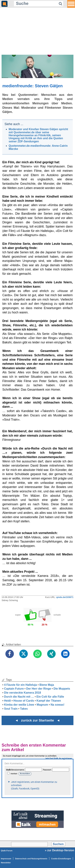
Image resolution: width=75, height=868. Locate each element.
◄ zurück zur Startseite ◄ (37, 720)
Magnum (42, 705)
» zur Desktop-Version (60, 850)
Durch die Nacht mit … (19, 697)
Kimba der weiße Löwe (19, 705)
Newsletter (6, 863)
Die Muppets (62, 689)
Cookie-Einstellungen (61, 859)
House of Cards (24, 701)
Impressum (6, 859)
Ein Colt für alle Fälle (50, 697)
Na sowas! (58, 705)
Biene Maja (47, 685)
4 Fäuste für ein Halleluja (20, 685)
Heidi (7, 701)
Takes (24, 709)
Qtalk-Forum (7, 851)
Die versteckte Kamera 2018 (22, 693)
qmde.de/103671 (65, 597)
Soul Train (11, 709)
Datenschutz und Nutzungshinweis (31, 859)
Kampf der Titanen (49, 701)
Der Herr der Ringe (39, 689)
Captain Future (14, 689)
